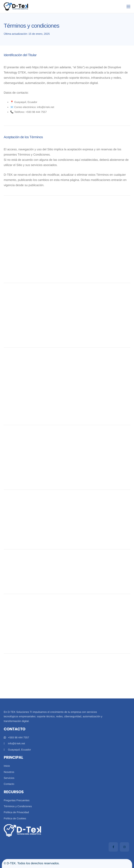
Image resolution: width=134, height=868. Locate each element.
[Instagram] (124, 847)
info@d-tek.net (46, 107)
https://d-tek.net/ (43, 67)
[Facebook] (113, 847)
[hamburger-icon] (128, 7)
